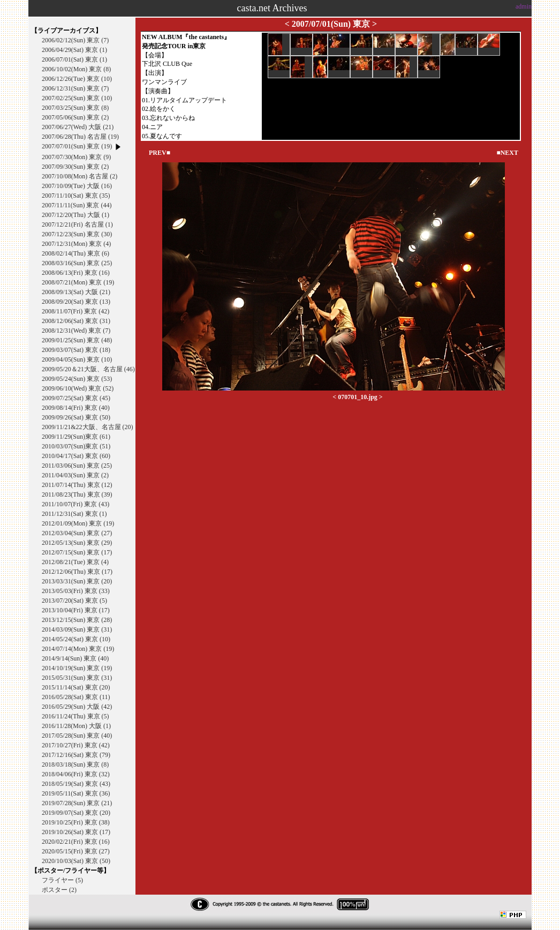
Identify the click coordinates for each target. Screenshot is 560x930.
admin (524, 6)
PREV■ (160, 153)
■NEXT (507, 153)
